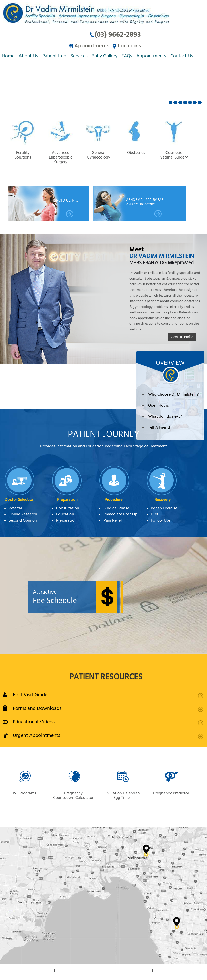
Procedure (113, 500)
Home (8, 57)
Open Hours (158, 406)
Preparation (67, 500)
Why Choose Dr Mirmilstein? (173, 395)
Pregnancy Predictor (171, 794)
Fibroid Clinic (64, 208)
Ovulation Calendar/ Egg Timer (122, 796)
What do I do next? (165, 417)
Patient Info (54, 57)
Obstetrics (137, 153)
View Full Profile (182, 337)
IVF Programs (24, 794)
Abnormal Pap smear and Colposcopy (145, 208)
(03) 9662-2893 (119, 35)
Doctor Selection (19, 500)
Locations (130, 46)
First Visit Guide (30, 695)
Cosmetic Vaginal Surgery (174, 155)
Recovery (163, 500)
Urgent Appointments (37, 736)
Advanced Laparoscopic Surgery (61, 155)
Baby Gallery (105, 57)
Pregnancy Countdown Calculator (73, 796)
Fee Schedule (106, 597)
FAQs (127, 57)
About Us (28, 57)
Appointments (91, 46)
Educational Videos (34, 722)
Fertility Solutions (23, 155)
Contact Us (182, 57)
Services (79, 57)
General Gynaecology (99, 155)
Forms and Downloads (37, 709)
